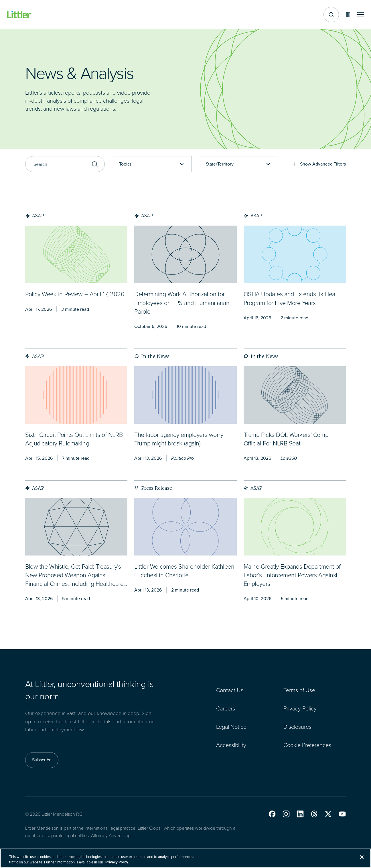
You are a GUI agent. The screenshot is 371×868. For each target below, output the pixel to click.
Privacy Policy (300, 708)
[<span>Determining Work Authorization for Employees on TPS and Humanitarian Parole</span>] (182, 303)
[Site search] (331, 15)
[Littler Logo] (19, 15)
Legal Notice (231, 727)
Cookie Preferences (307, 745)
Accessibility (231, 745)
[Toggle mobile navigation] (361, 15)
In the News (152, 356)
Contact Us (230, 690)
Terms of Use (299, 690)
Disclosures (297, 727)
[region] (185, 858)
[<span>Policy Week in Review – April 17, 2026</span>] (75, 295)
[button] (272, 814)
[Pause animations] (348, 15)
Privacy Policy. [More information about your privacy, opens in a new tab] (117, 862)
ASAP (35, 216)
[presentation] (76, 254)
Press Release (153, 488)
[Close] (362, 857)
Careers (226, 708)
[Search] (65, 164)
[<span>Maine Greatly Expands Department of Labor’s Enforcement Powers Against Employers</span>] (292, 576)
